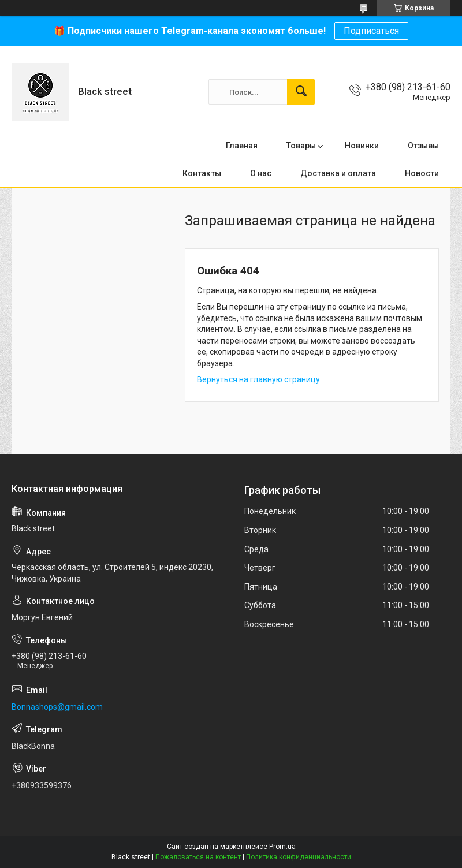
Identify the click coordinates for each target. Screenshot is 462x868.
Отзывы (423, 146)
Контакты (202, 173)
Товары (301, 146)
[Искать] (301, 92)
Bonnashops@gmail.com (57, 707)
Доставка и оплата (338, 173)
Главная (242, 146)
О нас (261, 173)
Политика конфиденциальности (299, 857)
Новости (422, 173)
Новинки (362, 146)
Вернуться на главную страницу (258, 379)
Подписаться (371, 31)
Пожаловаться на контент (198, 857)
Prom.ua (282, 847)
